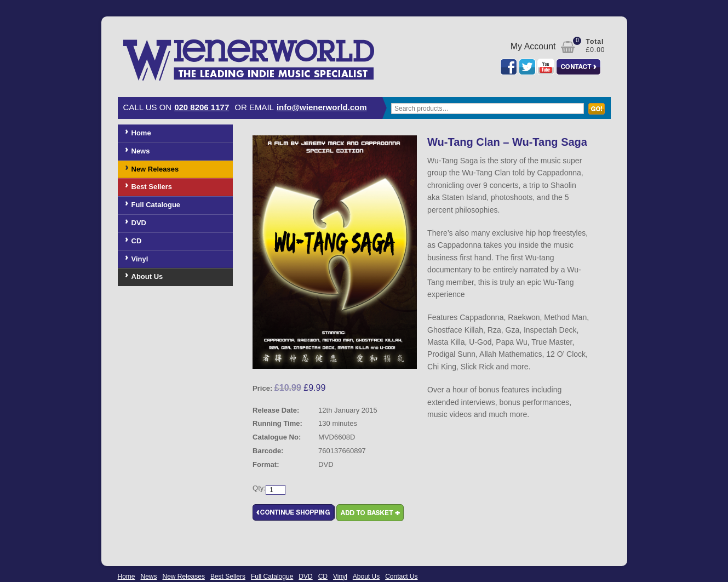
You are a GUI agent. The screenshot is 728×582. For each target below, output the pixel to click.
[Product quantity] (276, 490)
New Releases (155, 169)
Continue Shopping (294, 513)
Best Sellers (152, 187)
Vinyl (140, 259)
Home (141, 133)
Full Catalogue (156, 205)
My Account (533, 46)
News (141, 151)
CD (137, 241)
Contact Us (401, 577)
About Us (147, 276)
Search (599, 114)
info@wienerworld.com (322, 107)
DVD (139, 223)
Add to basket (370, 513)
